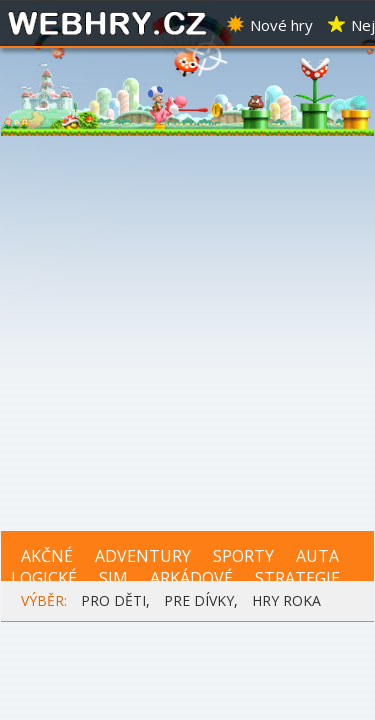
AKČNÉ (47, 556)
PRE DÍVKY (199, 600)
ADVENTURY (143, 556)
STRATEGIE (297, 578)
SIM (113, 578)
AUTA (317, 556)
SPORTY (243, 556)
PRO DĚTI (113, 600)
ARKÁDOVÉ (191, 578)
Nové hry (269, 25)
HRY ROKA (286, 600)
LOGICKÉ (44, 578)
